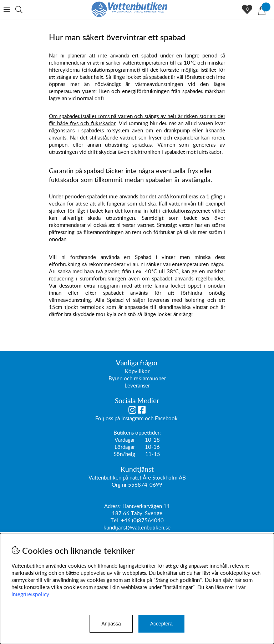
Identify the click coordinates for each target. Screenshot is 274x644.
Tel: (116, 520)
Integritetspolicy (30, 594)
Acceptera (161, 624)
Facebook (166, 418)
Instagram (132, 418)
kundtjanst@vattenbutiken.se (137, 527)
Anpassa (111, 624)
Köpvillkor (137, 371)
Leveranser (137, 385)
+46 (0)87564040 (142, 520)
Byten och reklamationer (137, 378)
